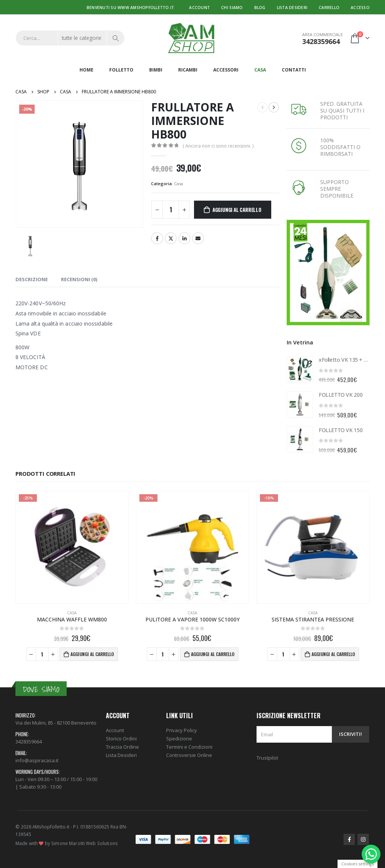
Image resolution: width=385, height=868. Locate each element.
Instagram (363, 839)
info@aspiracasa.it (37, 760)
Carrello (329, 8)
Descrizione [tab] (32, 279)
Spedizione (179, 739)
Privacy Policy (182, 730)
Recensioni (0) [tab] (79, 279)
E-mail (198, 238)
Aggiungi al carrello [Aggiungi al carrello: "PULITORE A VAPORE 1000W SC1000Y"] (213, 654)
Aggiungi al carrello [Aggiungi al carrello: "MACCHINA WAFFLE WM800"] (92, 654)
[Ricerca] (116, 38)
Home (86, 70)
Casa (260, 70)
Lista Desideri (121, 755)
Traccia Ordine (122, 747)
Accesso (360, 8)
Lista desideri (292, 8)
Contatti (294, 70)
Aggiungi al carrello (237, 210)
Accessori (226, 70)
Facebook (157, 238)
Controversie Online (189, 755)
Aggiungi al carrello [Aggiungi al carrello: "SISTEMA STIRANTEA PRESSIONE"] (333, 654)
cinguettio (171, 238)
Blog (260, 8)
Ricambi (188, 70)
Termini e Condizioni (189, 747)
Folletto (121, 70)
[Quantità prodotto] (171, 210)
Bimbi (156, 70)
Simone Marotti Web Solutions (85, 843)
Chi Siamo (232, 8)
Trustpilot (267, 758)
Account (199, 8)
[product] (300, 369)
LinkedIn (185, 238)
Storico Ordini (121, 739)
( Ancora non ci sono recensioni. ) (218, 146)
